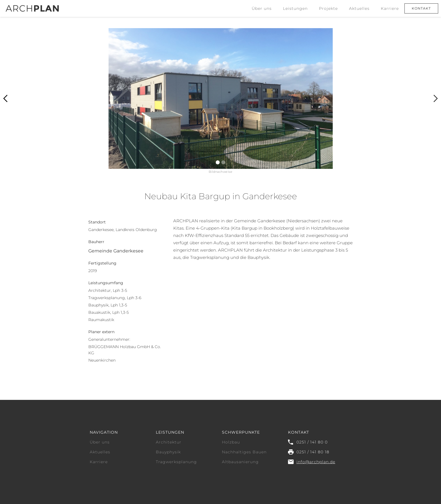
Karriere (390, 8)
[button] (295, 8)
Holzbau (231, 442)
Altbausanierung (240, 462)
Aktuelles (359, 8)
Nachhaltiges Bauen (244, 452)
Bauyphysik (168, 452)
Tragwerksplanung (176, 462)
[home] (32, 6)
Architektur (169, 442)
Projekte (328, 8)
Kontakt (421, 8)
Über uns (262, 8)
